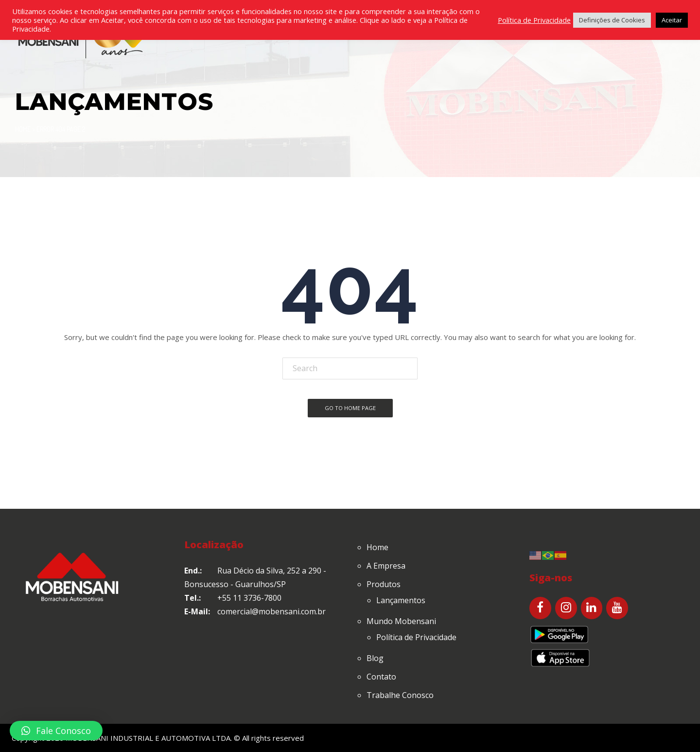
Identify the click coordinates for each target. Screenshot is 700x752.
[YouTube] (617, 608)
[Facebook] (540, 608)
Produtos (384, 584)
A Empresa (386, 566)
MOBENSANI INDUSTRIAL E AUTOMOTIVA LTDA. (149, 738)
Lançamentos (401, 600)
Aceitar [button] (672, 20)
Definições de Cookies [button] (612, 20)
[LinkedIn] (592, 608)
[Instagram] (566, 608)
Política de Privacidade (416, 637)
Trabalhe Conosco (400, 695)
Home (23, 129)
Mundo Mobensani (401, 621)
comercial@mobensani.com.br (271, 611)
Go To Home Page (350, 408)
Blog (375, 658)
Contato (381, 677)
